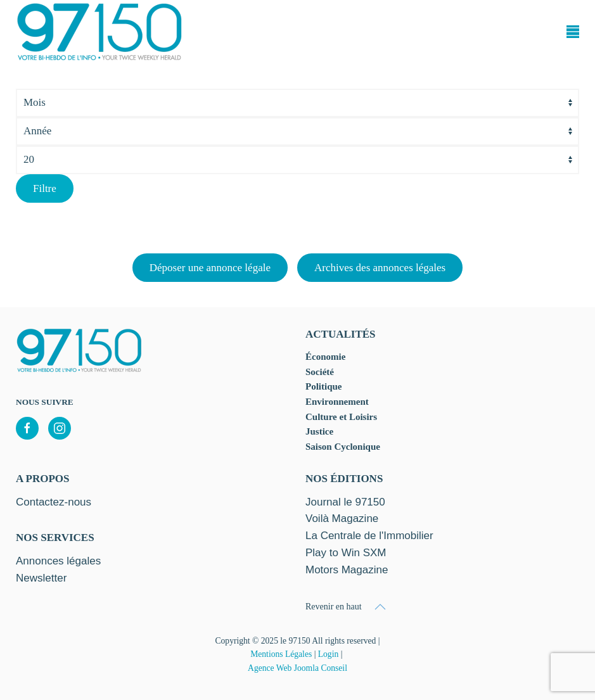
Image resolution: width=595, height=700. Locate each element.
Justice (319, 431)
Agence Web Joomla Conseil (297, 668)
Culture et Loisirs (341, 417)
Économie (325, 357)
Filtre (45, 188)
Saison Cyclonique (343, 447)
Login (328, 654)
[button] (573, 32)
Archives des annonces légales (380, 268)
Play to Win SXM (346, 553)
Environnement (337, 402)
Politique (324, 386)
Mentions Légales (281, 654)
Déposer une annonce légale (210, 268)
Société (320, 372)
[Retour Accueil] (99, 32)
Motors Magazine (347, 570)
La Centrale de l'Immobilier (369, 536)
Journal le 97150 (345, 502)
